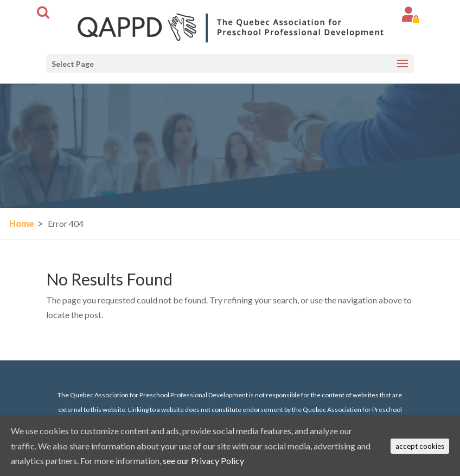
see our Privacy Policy (203, 461)
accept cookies (420, 446)
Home (22, 223)
